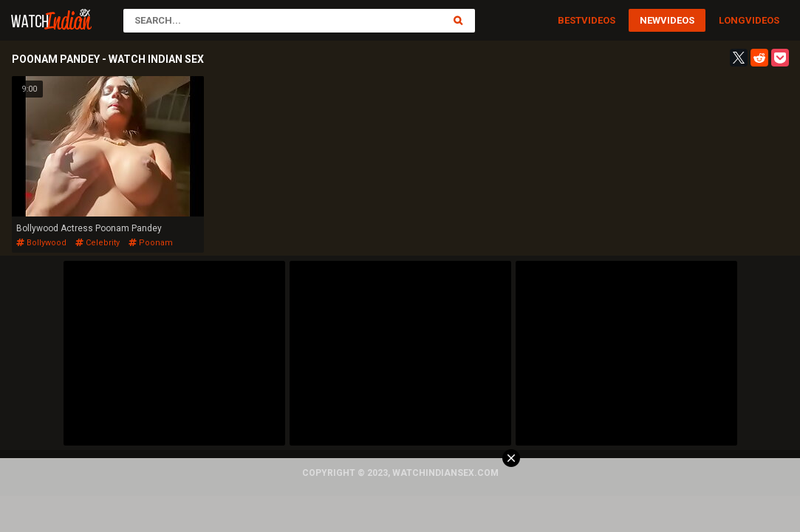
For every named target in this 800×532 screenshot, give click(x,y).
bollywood (41, 243)
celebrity (98, 243)
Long (732, 20)
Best (570, 20)
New (650, 20)
